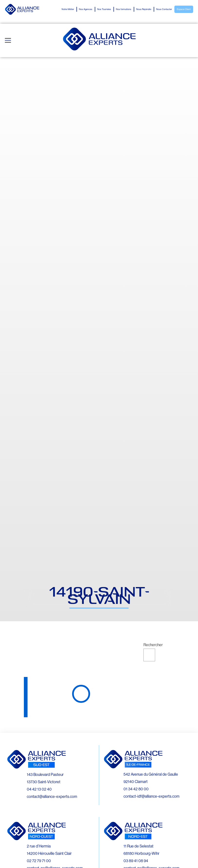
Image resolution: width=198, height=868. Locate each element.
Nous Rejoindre (144, 9)
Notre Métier (68, 9)
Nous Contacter (164, 9)
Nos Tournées (104, 9)
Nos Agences (86, 9)
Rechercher (153, 645)
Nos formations (124, 9)
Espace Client (184, 9)
